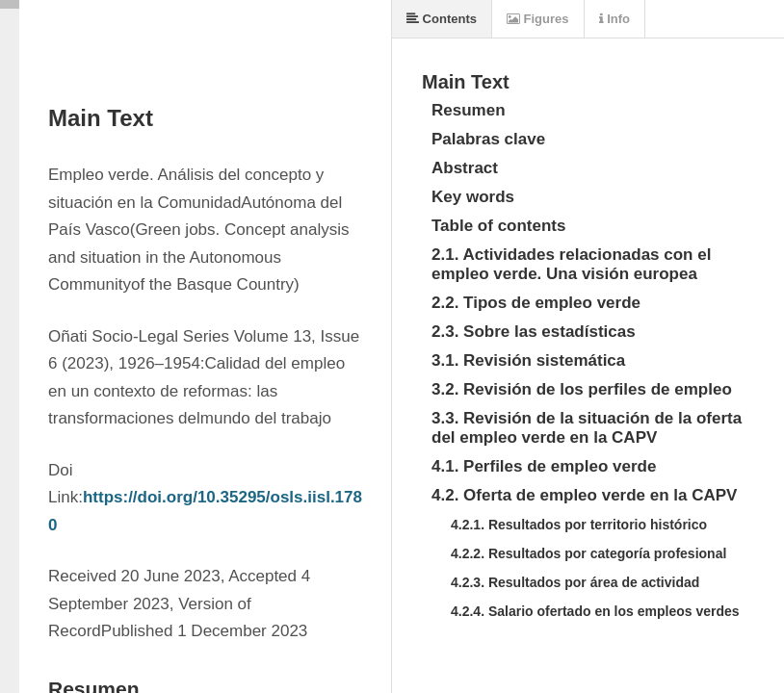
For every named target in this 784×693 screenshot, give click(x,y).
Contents (442, 19)
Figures (538, 19)
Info (614, 19)
